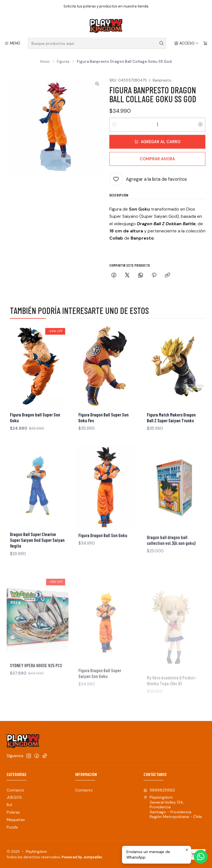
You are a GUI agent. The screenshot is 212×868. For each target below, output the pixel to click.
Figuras (63, 62)
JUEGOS (14, 797)
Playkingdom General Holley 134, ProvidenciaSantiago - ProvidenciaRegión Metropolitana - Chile (173, 807)
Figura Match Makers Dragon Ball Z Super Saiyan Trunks (171, 434)
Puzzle (12, 827)
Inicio (45, 62)
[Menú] (12, 43)
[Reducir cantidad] (114, 125)
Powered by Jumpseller (82, 857)
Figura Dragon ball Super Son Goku (35, 423)
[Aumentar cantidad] (200, 125)
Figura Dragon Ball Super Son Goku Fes (104, 427)
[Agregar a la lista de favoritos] (148, 179)
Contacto (15, 790)
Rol (9, 805)
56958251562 (159, 790)
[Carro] (205, 43)
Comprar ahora (157, 159)
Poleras (13, 812)
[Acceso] (186, 43)
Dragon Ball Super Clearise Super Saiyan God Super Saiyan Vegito (37, 563)
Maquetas (16, 820)
